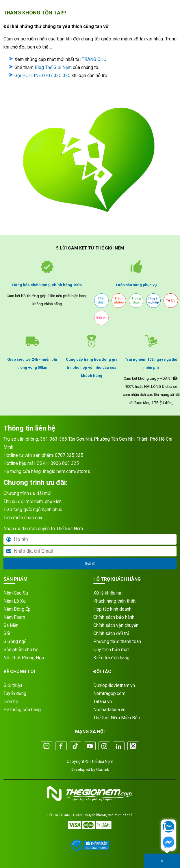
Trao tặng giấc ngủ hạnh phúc (33, 510)
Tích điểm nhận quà (23, 518)
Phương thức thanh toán (117, 641)
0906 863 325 (65, 463)
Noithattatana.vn (109, 710)
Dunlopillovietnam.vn (114, 685)
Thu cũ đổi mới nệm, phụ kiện (33, 501)
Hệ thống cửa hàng (22, 710)
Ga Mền (11, 625)
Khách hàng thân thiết (114, 601)
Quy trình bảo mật (111, 650)
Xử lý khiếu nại (108, 593)
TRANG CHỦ (94, 59)
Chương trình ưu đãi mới (27, 493)
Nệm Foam (14, 617)
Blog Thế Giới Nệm (53, 67)
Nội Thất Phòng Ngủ (24, 658)
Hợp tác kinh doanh (112, 609)
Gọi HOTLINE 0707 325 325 (42, 76)
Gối (7, 633)
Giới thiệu (13, 685)
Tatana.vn (103, 702)
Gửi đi (90, 564)
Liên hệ (11, 702)
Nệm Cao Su (16, 593)
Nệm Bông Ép (17, 609)
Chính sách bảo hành (114, 617)
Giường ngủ (15, 641)
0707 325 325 (69, 455)
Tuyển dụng (15, 693)
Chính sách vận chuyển (116, 625)
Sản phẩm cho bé (21, 650)
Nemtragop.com (109, 693)
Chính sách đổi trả (111, 633)
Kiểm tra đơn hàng (111, 658)
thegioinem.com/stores (66, 471)
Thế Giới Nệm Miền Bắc (117, 718)
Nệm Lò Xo (15, 601)
